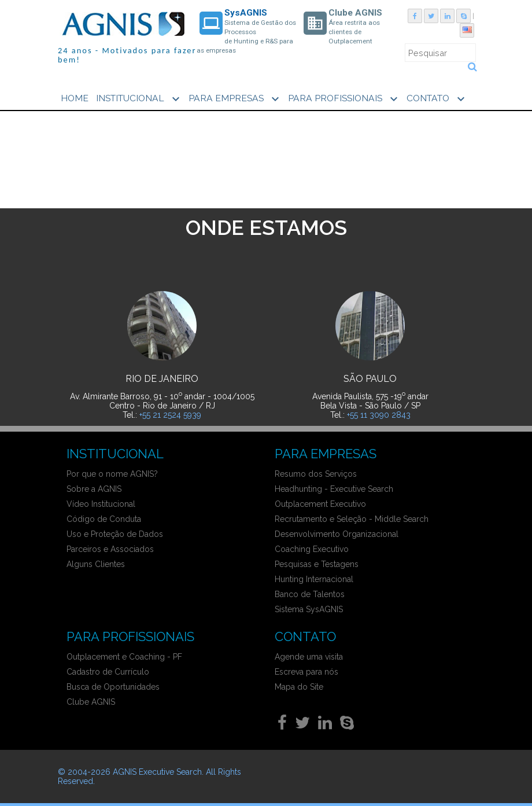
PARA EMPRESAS (235, 99)
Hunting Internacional (314, 579)
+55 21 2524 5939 (170, 415)
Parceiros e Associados (110, 549)
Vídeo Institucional (101, 504)
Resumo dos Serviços (316, 474)
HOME (75, 98)
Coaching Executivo (312, 549)
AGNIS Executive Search (157, 772)
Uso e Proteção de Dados (115, 534)
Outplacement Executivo (320, 504)
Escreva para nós (306, 672)
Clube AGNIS (91, 702)
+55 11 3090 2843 (379, 415)
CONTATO (437, 99)
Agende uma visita (309, 657)
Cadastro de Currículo (108, 672)
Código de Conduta (104, 519)
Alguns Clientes (96, 564)
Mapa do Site (299, 687)
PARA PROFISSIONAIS (344, 99)
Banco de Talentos (310, 594)
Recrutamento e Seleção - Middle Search (352, 519)
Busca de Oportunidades (113, 687)
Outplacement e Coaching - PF (124, 657)
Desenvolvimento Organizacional (337, 534)
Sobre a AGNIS (94, 489)
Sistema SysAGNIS (309, 609)
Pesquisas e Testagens (317, 564)
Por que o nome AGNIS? (112, 474)
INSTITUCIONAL (139, 99)
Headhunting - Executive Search (334, 489)
